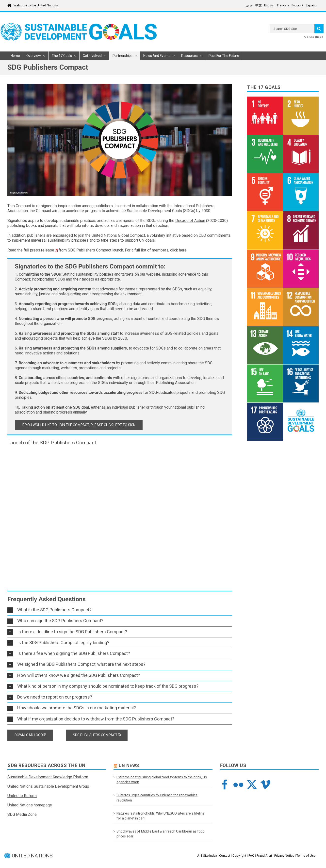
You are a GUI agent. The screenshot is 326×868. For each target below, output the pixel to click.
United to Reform (22, 796)
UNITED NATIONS (32, 856)
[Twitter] (252, 785)
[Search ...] (292, 29)
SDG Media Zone (22, 814)
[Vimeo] (265, 785)
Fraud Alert (264, 856)
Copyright (239, 856)
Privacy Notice (284, 856)
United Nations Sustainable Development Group (48, 786)
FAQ (251, 856)
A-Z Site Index (313, 37)
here (183, 250)
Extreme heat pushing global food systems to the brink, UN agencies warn (162, 780)
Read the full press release (31, 250)
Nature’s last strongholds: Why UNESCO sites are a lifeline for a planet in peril (161, 816)
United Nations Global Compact (118, 235)
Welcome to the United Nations (36, 5)
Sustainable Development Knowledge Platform (48, 777)
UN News (129, 765)
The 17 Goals (264, 87)
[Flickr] (238, 785)
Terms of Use (306, 856)
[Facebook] (225, 785)
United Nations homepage (30, 805)
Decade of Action (190, 221)
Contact (225, 856)
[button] (120, 610)
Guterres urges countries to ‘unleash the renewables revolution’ (157, 798)
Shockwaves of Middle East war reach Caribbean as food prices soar (161, 834)
